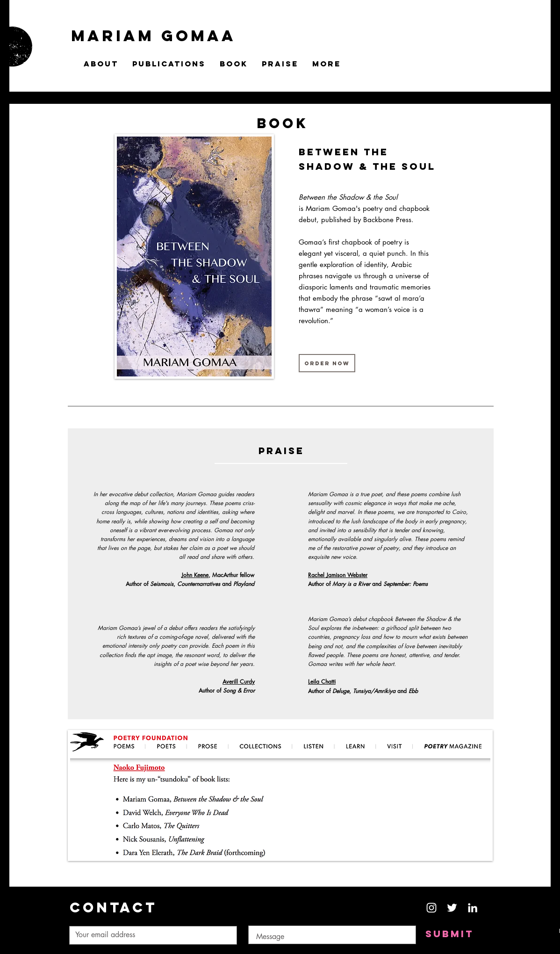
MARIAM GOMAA (154, 36)
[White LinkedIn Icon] (473, 908)
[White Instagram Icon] (431, 908)
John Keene (195, 575)
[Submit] (449, 934)
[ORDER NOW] (327, 363)
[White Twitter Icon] (452, 908)
